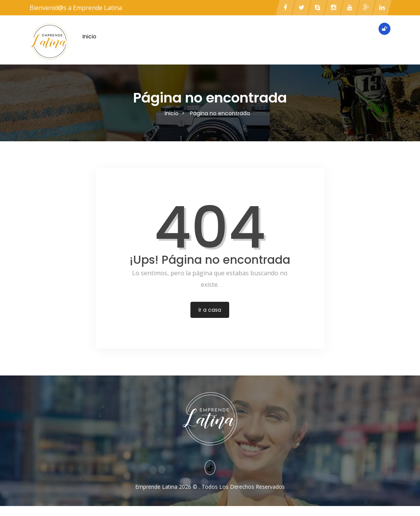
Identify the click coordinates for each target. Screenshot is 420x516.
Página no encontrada (220, 113)
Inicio (89, 36)
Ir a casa (210, 310)
